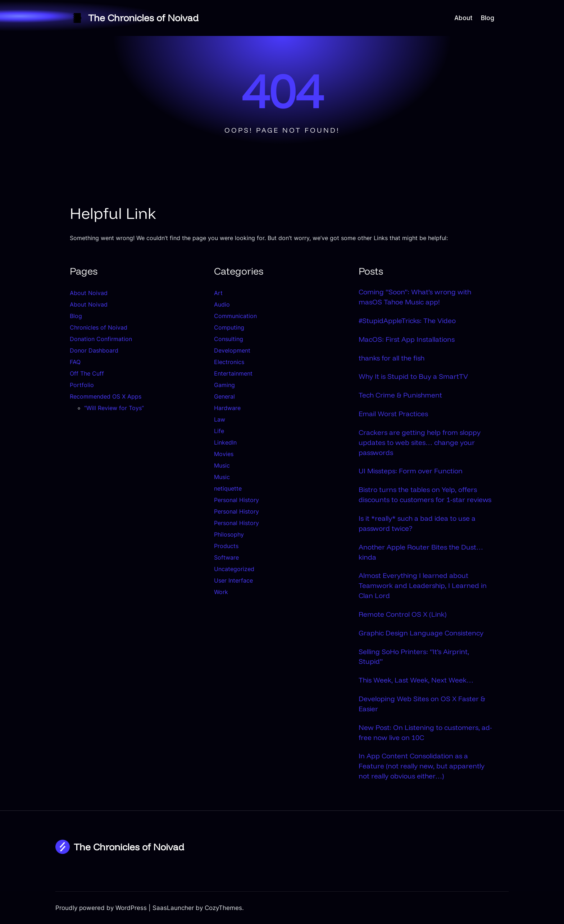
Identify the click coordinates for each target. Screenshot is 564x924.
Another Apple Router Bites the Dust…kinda (421, 552)
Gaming (224, 385)
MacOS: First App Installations (407, 339)
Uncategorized (234, 569)
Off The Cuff (87, 373)
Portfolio (82, 385)
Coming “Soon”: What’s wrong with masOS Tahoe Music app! (415, 297)
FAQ (75, 362)
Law (220, 419)
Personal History (236, 500)
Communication (235, 316)
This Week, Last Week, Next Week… (416, 680)
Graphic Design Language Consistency (421, 633)
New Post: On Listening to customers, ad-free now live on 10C (425, 732)
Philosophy (229, 534)
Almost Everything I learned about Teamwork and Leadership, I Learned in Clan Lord (423, 585)
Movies (224, 454)
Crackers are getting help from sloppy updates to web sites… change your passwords (420, 442)
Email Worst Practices (393, 414)
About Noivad (89, 293)
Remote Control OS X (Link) (402, 614)
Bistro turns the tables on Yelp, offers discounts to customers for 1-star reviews (425, 495)
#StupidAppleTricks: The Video (407, 321)
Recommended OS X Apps (106, 396)
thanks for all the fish (392, 358)
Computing (229, 327)
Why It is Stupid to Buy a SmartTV (413, 376)
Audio (222, 304)
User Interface (233, 580)
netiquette (228, 488)
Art (218, 293)
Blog (76, 316)
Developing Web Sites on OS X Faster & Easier (422, 704)
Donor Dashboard (94, 350)
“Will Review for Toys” (114, 408)
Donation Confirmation (101, 339)
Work (221, 592)
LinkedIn (225, 442)
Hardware (227, 408)
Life (219, 431)
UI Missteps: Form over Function (411, 471)
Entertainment (233, 373)
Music (222, 465)
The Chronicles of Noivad (143, 18)
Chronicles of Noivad (99, 327)
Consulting (229, 339)
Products (226, 546)
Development (232, 350)
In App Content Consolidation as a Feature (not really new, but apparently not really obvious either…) (422, 766)
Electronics (229, 362)
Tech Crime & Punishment (400, 395)
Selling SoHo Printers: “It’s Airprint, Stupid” (414, 657)
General (224, 396)
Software (226, 557)
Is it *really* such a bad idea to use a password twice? (417, 523)
